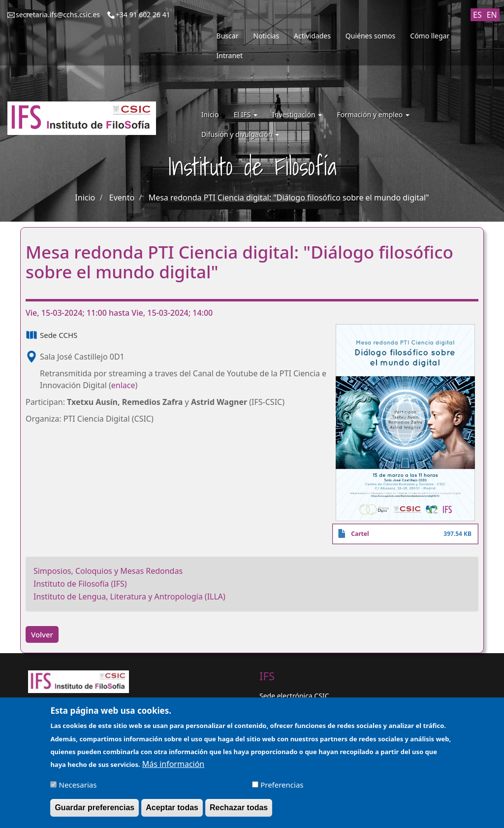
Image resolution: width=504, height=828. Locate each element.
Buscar (228, 36)
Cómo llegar (430, 36)
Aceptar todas (172, 812)
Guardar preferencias (94, 812)
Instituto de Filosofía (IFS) (80, 584)
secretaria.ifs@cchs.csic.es (58, 15)
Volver (42, 634)
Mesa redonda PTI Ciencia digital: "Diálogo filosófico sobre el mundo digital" (289, 198)
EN (492, 15)
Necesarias (78, 790)
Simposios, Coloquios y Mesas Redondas (108, 571)
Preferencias (282, 790)
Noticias (266, 36)
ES (477, 15)
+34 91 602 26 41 (143, 15)
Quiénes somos (370, 36)
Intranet (230, 55)
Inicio (210, 115)
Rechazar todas (239, 812)
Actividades (312, 36)
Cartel (360, 534)
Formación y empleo (373, 115)
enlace (123, 385)
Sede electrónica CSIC (294, 696)
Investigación (297, 115)
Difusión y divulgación (240, 134)
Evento (122, 198)
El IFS (246, 115)
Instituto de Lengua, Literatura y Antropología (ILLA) (129, 596)
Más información (173, 769)
